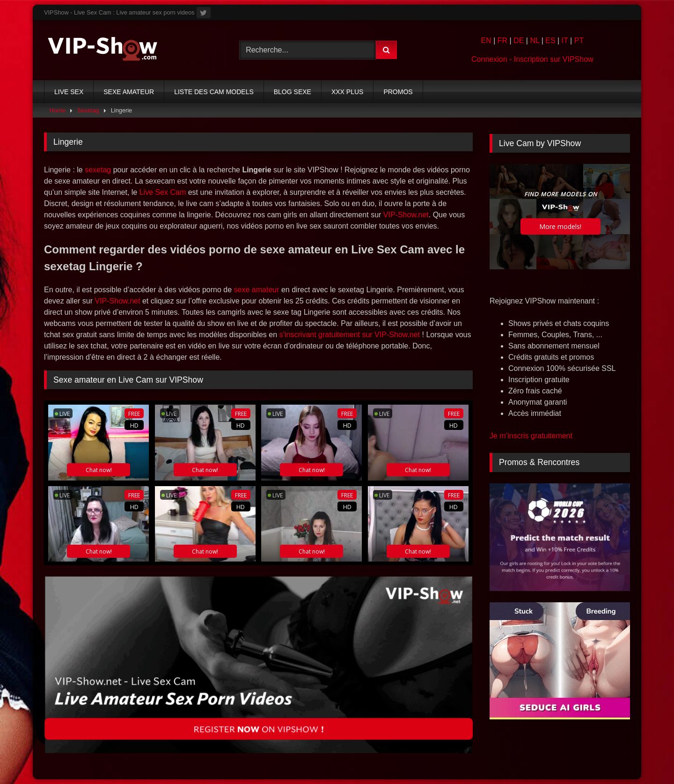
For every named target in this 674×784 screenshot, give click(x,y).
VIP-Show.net (406, 215)
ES (550, 41)
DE (519, 41)
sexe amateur (257, 290)
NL (535, 41)
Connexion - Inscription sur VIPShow (532, 59)
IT (565, 41)
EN (486, 41)
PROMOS (398, 92)
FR (502, 41)
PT (579, 41)
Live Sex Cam (163, 192)
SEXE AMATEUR (129, 92)
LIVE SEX (69, 92)
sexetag (98, 170)
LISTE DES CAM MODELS (214, 92)
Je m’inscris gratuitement (531, 436)
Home (58, 110)
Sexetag (88, 110)
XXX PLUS (347, 92)
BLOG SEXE (293, 92)
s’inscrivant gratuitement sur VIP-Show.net (349, 335)
